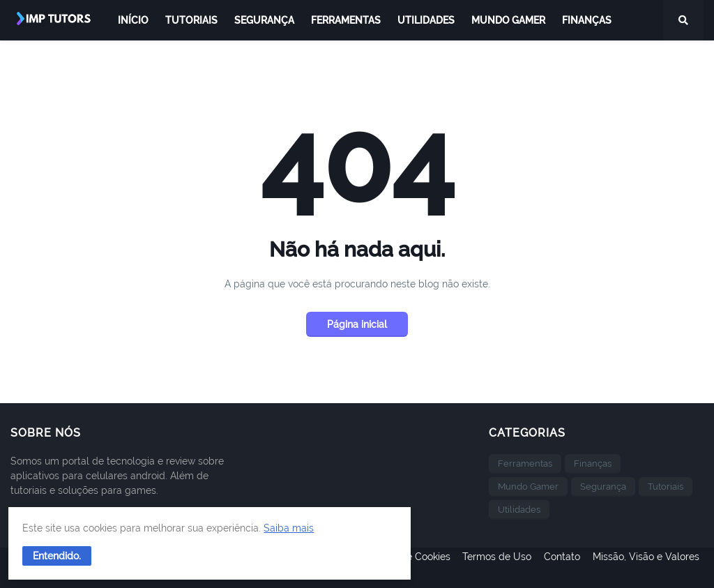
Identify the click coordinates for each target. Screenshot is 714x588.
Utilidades (519, 510)
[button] (62, 550)
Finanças (593, 463)
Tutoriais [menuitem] (191, 20)
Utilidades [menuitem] (426, 20)
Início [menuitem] (133, 20)
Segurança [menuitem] (264, 20)
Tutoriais (666, 487)
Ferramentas (525, 463)
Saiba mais (110, 522)
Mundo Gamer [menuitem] (508, 20)
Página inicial (357, 324)
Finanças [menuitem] (587, 20)
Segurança (603, 487)
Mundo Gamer (528, 487)
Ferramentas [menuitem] (346, 20)
